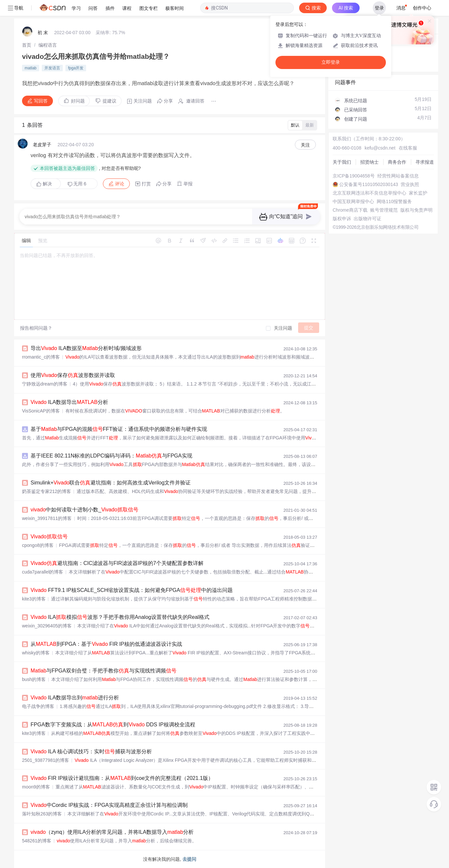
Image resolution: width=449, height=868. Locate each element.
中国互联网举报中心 (353, 201)
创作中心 (422, 8)
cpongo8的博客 (38, 545)
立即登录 (331, 62)
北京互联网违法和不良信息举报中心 (369, 193)
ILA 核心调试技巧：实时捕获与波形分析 (91, 751)
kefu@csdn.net (380, 148)
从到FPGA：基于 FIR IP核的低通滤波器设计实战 (106, 644)
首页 (27, 45)
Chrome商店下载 (350, 210)
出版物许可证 (367, 219)
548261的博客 (37, 841)
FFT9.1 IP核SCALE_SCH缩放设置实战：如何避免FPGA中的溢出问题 (132, 590)
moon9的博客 (36, 787)
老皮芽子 (42, 145)
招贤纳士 (369, 162)
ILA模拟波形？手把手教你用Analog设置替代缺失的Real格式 (120, 617)
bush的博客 (34, 679)
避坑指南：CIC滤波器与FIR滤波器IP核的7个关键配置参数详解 (117, 563)
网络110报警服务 (394, 201)
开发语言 (52, 68)
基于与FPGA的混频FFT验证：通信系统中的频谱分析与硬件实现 (119, 429)
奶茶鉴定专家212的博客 (47, 491)
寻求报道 (425, 162)
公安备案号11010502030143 (369, 184)
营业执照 (410, 184)
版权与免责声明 (416, 210)
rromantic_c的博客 (41, 357)
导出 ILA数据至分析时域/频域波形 (86, 348)
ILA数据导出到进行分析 (75, 698)
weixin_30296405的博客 (47, 626)
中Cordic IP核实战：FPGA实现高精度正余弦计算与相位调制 (109, 805)
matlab (31, 68)
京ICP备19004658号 (354, 176)
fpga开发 (76, 68)
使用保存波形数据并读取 (73, 375)
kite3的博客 (34, 599)
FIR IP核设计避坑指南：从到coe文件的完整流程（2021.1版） (122, 778)
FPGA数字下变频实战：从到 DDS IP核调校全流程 (113, 725)
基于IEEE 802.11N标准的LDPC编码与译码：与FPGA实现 (111, 456)
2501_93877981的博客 (46, 760)
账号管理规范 (384, 210)
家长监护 (418, 193)
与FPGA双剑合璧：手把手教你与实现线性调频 (104, 671)
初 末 (43, 33)
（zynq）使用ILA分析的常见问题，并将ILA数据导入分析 (112, 832)
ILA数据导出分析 (69, 402)
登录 (379, 8)
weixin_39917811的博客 (47, 518)
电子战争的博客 (38, 706)
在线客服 (408, 148)
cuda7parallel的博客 (43, 572)
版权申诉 (342, 219)
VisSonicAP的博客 (41, 411)
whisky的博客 (36, 653)
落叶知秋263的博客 (42, 814)
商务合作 (397, 162)
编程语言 (48, 45)
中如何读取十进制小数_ (84, 510)
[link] (27, 45)
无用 (77, 184)
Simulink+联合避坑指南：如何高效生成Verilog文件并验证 (111, 483)
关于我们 (342, 162)
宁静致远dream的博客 (45, 384)
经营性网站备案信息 (398, 176)
